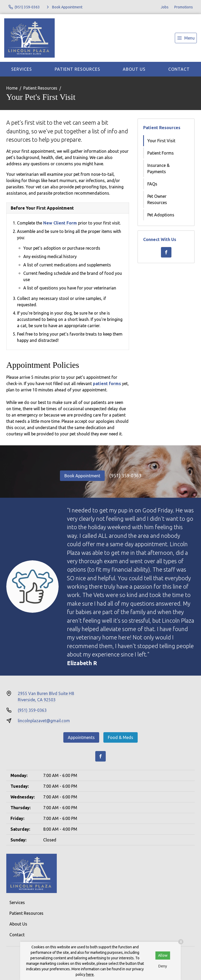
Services (22, 69)
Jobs (165, 7)
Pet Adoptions (161, 215)
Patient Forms (161, 153)
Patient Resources (77, 69)
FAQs (152, 184)
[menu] (186, 38)
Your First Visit (161, 141)
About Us (134, 69)
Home (12, 88)
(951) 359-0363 (125, 475)
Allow (163, 955)
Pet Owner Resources (157, 199)
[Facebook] (166, 252)
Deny (163, 966)
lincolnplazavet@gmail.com (44, 721)
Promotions (184, 7)
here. (90, 974)
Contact (179, 69)
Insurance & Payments (158, 168)
